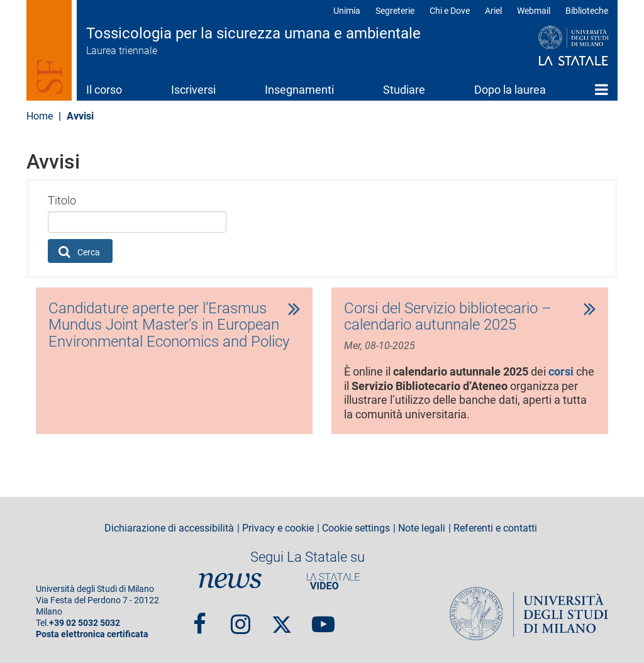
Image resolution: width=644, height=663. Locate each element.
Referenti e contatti (495, 528)
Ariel (493, 11)
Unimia (347, 11)
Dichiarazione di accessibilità (169, 528)
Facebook (200, 618)
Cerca (80, 252)
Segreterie (395, 11)
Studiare (404, 90)
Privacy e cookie (278, 528)
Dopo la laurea (510, 90)
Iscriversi (193, 90)
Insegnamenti (299, 90)
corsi (561, 371)
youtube (323, 618)
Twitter (282, 618)
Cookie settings (356, 528)
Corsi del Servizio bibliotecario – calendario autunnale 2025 (448, 317)
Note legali (422, 528)
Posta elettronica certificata (92, 634)
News (230, 581)
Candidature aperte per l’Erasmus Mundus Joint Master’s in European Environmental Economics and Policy (169, 325)
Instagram (241, 618)
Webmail (534, 11)
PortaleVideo (333, 581)
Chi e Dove (450, 11)
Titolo (62, 200)
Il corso (104, 90)
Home (602, 89)
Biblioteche (587, 11)
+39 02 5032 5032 (85, 623)
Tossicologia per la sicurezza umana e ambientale (253, 33)
